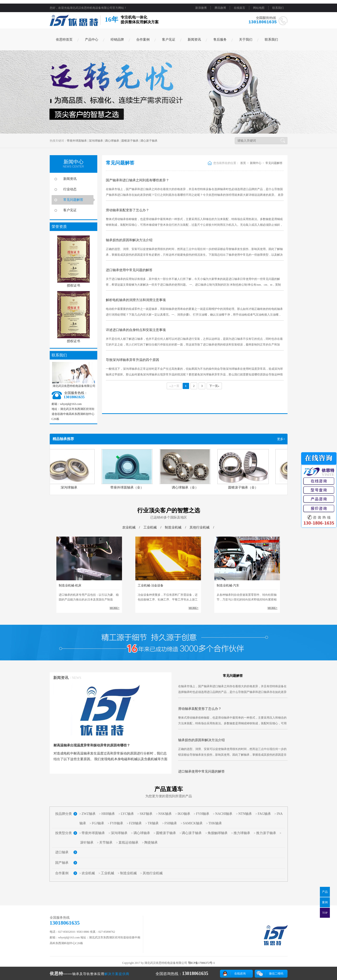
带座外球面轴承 (77, 141)
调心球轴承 (112, 141)
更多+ (281, 439)
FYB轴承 (116, 823)
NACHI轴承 (224, 814)
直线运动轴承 (128, 843)
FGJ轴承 (98, 823)
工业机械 (150, 527)
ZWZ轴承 (88, 814)
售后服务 (220, 40)
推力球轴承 (242, 833)
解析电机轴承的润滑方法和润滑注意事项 (136, 300)
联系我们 (278, 8)
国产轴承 (62, 863)
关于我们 (246, 40)
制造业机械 (173, 527)
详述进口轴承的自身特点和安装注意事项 (136, 330)
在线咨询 (240, 974)
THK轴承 (215, 823)
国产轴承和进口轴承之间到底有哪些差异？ (137, 180)
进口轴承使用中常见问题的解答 (129, 270)
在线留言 (239, 8)
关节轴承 (106, 843)
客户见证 (169, 40)
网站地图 (259, 8)
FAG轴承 (264, 814)
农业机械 (129, 527)
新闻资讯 (194, 40)
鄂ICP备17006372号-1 (202, 963)
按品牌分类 (63, 814)
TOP (325, 913)
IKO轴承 (184, 814)
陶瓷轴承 (151, 843)
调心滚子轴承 (149, 141)
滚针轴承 (87, 843)
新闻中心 (256, 163)
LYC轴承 (127, 814)
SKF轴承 (146, 814)
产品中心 (92, 40)
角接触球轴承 (218, 833)
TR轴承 (153, 823)
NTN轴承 (245, 814)
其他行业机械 (200, 527)
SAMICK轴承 (193, 823)
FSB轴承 (171, 823)
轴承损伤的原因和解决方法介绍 (129, 240)
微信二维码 (276, 974)
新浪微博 (201, 8)
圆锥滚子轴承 (130, 141)
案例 (325, 902)
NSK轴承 (165, 814)
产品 (325, 892)
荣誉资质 (59, 227)
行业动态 (70, 189)
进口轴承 (62, 852)
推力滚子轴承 (266, 833)
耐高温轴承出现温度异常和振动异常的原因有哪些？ (92, 745)
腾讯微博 (220, 8)
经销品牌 (117, 40)
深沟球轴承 (96, 141)
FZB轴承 (135, 823)
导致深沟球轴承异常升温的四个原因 (132, 360)
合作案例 (143, 40)
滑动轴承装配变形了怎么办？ (127, 210)
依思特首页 (64, 40)
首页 (243, 163)
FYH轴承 (203, 814)
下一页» (214, 386)
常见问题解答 (73, 200)
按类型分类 (63, 833)
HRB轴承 (108, 814)
